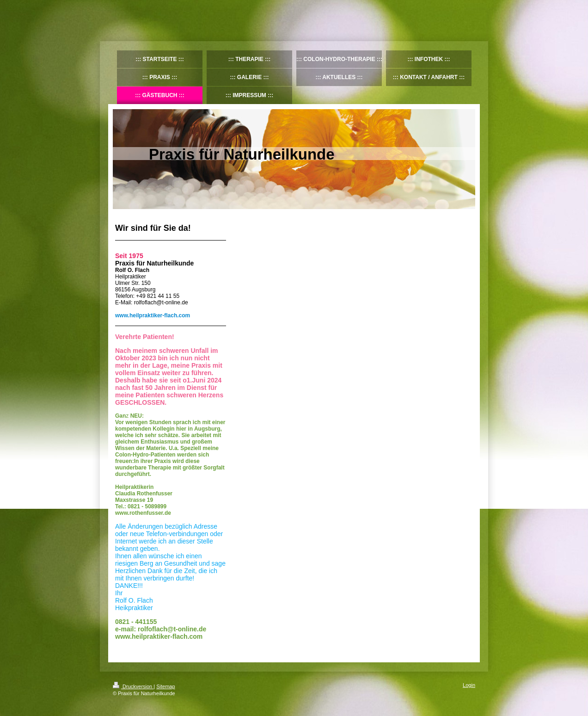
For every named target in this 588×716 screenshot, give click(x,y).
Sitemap (165, 686)
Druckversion (133, 686)
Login (469, 685)
